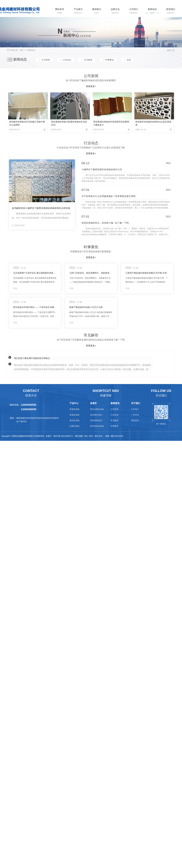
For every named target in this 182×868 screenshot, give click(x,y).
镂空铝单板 (75, 420)
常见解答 (88, 60)
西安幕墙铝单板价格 (97, 420)
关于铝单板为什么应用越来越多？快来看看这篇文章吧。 (110, 195)
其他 (129, 60)
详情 (15, 288)
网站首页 (60, 11)
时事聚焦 (110, 60)
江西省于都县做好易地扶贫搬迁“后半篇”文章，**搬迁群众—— (147, 272)
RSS (91, 435)
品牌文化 (115, 11)
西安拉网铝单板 (97, 408)
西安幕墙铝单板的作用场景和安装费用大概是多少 (111, 123)
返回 (171, 50)
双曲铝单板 (75, 408)
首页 (22, 50)
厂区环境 (135, 414)
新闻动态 (152, 11)
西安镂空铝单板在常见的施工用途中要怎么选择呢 (27, 123)
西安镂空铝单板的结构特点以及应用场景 (153, 123)
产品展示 (78, 11)
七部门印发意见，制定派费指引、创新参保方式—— (91, 272)
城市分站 (99, 435)
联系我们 (171, 11)
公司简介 (134, 11)
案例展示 (97, 11)
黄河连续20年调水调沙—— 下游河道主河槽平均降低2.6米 (35, 306)
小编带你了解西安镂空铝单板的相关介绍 (102, 168)
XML (86, 435)
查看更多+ (91, 86)
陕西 (107, 435)
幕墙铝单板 (75, 414)
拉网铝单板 (75, 425)
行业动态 (67, 60)
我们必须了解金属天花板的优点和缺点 (32, 357)
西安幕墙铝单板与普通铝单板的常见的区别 (69, 123)
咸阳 (113, 435)
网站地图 (79, 435)
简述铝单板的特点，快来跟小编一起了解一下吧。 (106, 222)
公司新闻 (46, 60)
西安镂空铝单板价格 (97, 414)
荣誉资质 (135, 420)
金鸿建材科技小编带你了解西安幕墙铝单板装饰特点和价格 (41, 207)
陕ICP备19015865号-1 (63, 435)
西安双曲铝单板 (97, 425)
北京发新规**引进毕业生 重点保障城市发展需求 (35, 272)
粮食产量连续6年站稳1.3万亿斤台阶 (86, 306)
